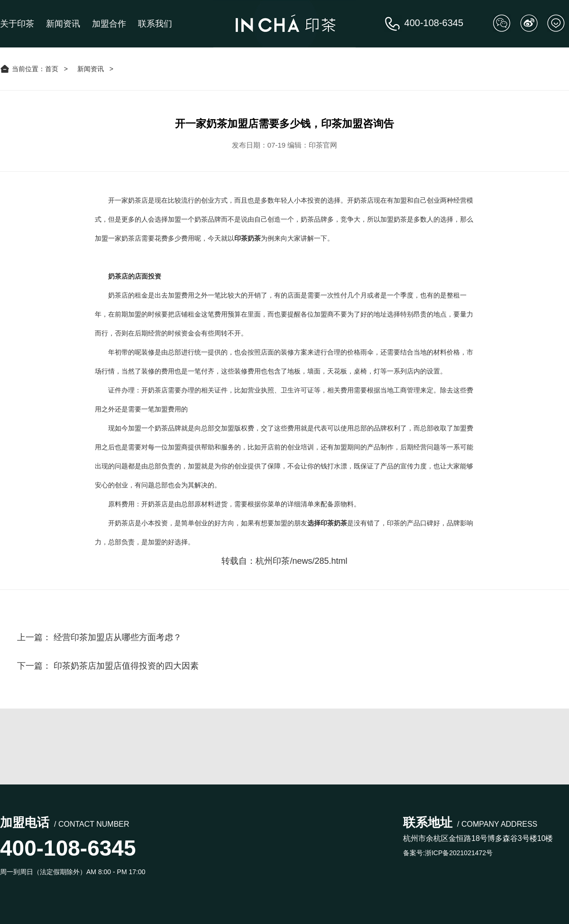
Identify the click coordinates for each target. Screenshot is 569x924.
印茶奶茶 (248, 238)
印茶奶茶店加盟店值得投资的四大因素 (126, 666)
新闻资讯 (63, 24)
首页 (52, 69)
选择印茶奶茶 (327, 523)
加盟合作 (109, 24)
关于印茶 (17, 24)
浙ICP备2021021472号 (459, 853)
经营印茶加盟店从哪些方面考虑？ (118, 637)
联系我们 (155, 24)
